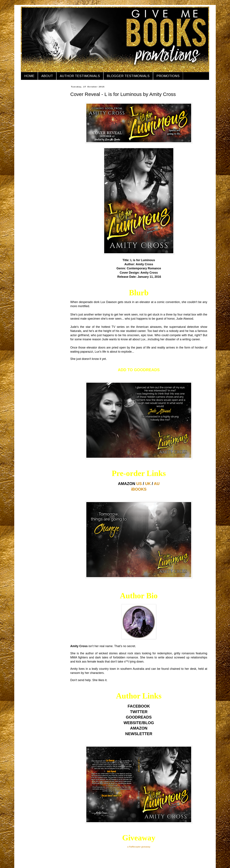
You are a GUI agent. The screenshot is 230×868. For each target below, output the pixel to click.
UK (148, 484)
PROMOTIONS (168, 76)
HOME (29, 76)
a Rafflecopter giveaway (139, 847)
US (139, 484)
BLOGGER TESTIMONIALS (128, 76)
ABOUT (47, 76)
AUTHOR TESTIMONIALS (80, 76)
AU (157, 484)
